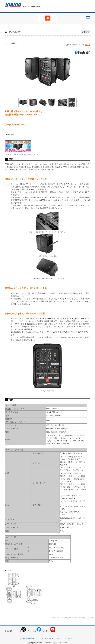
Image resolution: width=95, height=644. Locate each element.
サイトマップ (69, 638)
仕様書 (88, 45)
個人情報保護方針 (29, 638)
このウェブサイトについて (50, 638)
